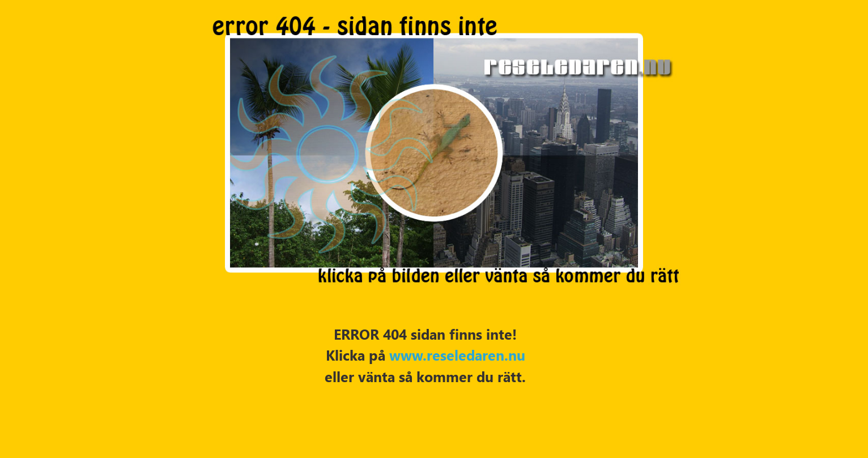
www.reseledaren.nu (457, 355)
